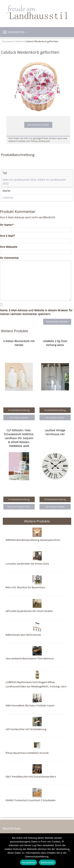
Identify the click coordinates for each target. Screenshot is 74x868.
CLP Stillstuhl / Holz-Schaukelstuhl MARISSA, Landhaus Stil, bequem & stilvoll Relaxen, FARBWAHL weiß (19, 438)
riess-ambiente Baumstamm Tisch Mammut (30, 659)
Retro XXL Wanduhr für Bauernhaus (25, 587)
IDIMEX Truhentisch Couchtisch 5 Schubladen (31, 800)
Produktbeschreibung (19, 410)
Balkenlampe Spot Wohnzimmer (23, 635)
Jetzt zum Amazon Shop (19, 507)
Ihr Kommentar (9, 258)
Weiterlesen (47, 862)
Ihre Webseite (9, 247)
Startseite (7, 41)
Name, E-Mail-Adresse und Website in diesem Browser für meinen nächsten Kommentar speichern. (36, 312)
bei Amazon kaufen (38, 125)
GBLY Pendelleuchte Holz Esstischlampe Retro (31, 777)
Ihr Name (7, 225)
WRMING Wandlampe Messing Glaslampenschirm (33, 540)
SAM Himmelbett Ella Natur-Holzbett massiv (30, 706)
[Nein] (69, 851)
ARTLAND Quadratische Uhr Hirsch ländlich (29, 611)
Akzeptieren (28, 862)
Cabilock (18, 41)
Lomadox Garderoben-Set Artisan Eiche (27, 564)
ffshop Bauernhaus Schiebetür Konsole (27, 753)
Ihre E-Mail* (8, 236)
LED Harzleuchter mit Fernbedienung (26, 729)
